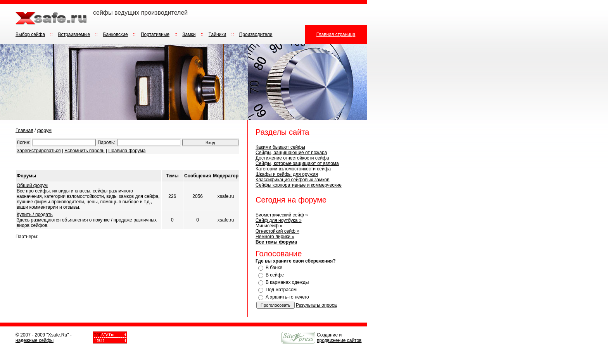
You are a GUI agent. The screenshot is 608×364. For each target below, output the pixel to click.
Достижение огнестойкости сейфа (292, 158)
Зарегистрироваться (39, 151)
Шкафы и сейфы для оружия (287, 174)
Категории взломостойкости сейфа (293, 169)
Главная (24, 130)
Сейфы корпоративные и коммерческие (299, 185)
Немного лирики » (275, 237)
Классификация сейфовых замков (293, 180)
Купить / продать (35, 215)
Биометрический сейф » (282, 215)
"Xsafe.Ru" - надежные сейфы (44, 338)
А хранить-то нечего (287, 297)
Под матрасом (281, 290)
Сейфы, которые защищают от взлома (297, 163)
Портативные (155, 34)
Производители (256, 34)
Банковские (116, 34)
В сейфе (275, 275)
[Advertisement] (106, 162)
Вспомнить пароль (84, 151)
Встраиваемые (74, 34)
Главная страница (336, 34)
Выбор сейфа (30, 34)
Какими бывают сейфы (280, 147)
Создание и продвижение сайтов (339, 338)
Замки (189, 34)
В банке (274, 268)
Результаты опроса (316, 305)
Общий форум (32, 185)
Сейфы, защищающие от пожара (291, 153)
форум (44, 130)
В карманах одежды (287, 282)
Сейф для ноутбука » (279, 220)
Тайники (217, 34)
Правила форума (127, 151)
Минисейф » (269, 226)
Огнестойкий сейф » (277, 231)
